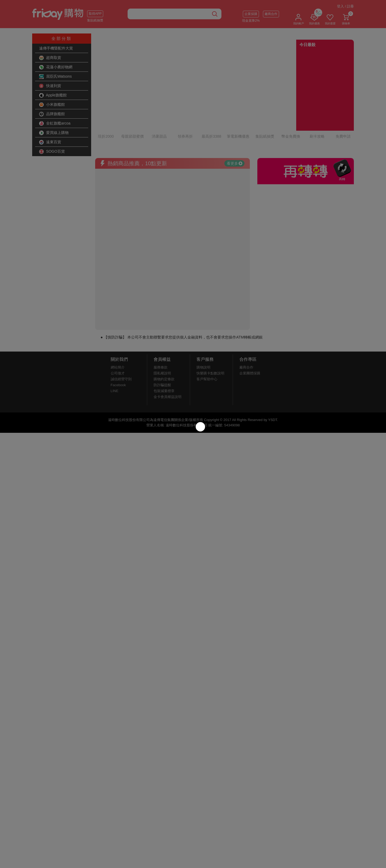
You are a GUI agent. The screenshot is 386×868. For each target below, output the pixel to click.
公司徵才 (118, 342)
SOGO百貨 (52, 152)
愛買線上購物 (54, 133)
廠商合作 (271, 14)
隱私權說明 (162, 342)
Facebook (118, 354)
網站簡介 (118, 337)
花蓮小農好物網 (56, 67)
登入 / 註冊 (345, 6)
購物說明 (203, 337)
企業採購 (251, 14)
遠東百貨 (50, 142)
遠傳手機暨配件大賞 (56, 48)
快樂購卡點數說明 (210, 342)
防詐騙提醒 (162, 354)
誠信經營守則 (121, 348)
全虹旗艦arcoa (55, 123)
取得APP (95, 14)
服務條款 (161, 337)
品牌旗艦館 (52, 114)
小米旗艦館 (52, 105)
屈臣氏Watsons (55, 77)
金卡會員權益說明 (168, 366)
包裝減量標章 (164, 360)
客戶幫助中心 (207, 348)
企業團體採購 (250, 342)
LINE (115, 360)
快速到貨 (50, 86)
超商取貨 (50, 58)
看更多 (235, 133)
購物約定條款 (164, 348)
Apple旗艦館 (53, 95)
